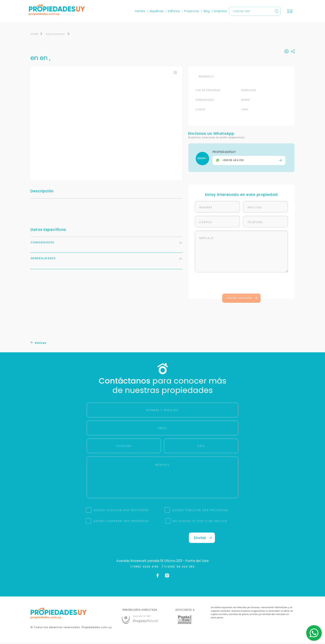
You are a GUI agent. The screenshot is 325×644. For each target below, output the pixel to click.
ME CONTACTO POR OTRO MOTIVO (200, 523)
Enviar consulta (243, 300)
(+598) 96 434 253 (179, 568)
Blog (205, 11)
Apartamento (56, 36)
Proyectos (190, 11)
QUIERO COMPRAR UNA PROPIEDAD (121, 523)
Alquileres (155, 11)
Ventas (138, 11)
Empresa (219, 11)
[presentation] (241, 285)
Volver (39, 345)
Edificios (172, 11)
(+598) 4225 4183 (145, 568)
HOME (35, 36)
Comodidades (106, 244)
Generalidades (106, 260)
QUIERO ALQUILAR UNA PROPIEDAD (121, 512)
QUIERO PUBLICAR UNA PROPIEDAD (200, 512)
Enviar (203, 539)
